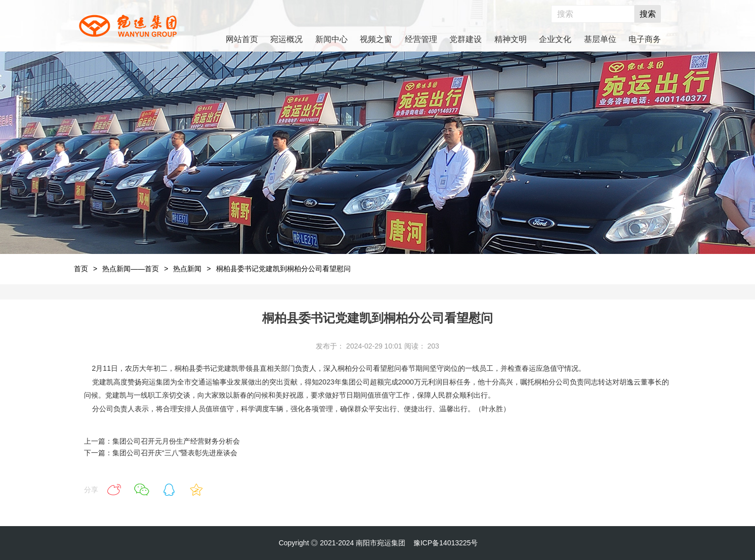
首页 (81, 269)
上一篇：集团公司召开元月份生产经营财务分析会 (162, 441)
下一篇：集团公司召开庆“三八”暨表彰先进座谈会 (161, 453)
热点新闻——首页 (131, 269)
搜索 (648, 14)
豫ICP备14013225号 (446, 543)
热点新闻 (187, 269)
